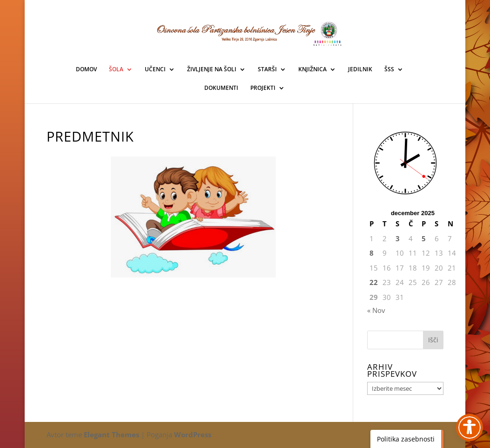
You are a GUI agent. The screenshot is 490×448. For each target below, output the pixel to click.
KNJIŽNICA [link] (312, 70)
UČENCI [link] (155, 70)
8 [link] (372, 253)
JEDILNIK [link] (360, 70)
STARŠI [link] (267, 70)
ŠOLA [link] (116, 70)
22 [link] (374, 282)
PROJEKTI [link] (263, 88)
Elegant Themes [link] (111, 434)
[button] (433, 340)
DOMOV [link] (86, 70)
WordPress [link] (193, 434)
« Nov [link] (376, 310)
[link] (194, 217)
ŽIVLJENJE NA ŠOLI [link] (212, 70)
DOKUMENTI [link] (221, 88)
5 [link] (424, 238)
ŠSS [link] (389, 70)
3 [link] (398, 238)
